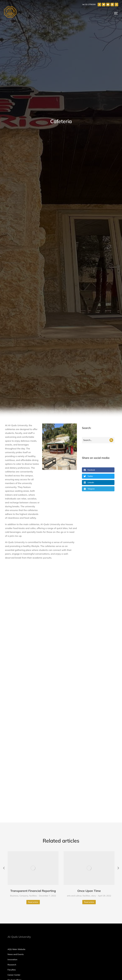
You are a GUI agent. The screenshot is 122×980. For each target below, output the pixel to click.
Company (24, 660)
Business (14, 660)
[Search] (111, 440)
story (94, 660)
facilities (33, 660)
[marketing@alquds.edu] (90, 793)
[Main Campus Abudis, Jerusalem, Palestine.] (90, 803)
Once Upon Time (89, 655)
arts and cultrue (74, 660)
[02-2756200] (90, 798)
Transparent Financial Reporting (33, 655)
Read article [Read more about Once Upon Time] (89, 666)
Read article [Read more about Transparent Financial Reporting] (33, 666)
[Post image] (33, 632)
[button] (116, 13)
